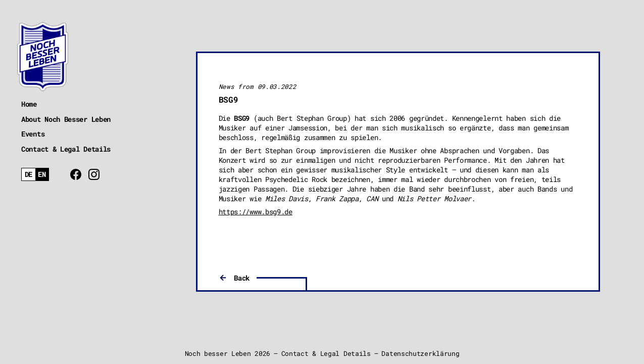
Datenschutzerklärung (420, 353)
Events (33, 134)
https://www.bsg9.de (256, 212)
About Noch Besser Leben (66, 119)
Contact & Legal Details (66, 149)
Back (242, 278)
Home (29, 104)
